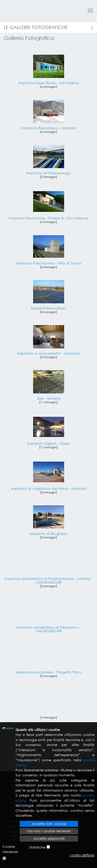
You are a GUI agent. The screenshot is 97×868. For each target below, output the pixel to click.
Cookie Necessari (10, 849)
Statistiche (37, 847)
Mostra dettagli (82, 855)
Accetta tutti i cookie (49, 824)
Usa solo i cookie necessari (49, 831)
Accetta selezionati (49, 839)
